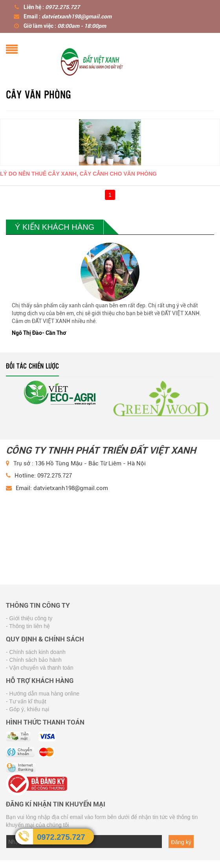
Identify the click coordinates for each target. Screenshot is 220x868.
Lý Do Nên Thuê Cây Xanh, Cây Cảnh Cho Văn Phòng (78, 174)
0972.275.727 (61, 837)
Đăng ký (181, 842)
